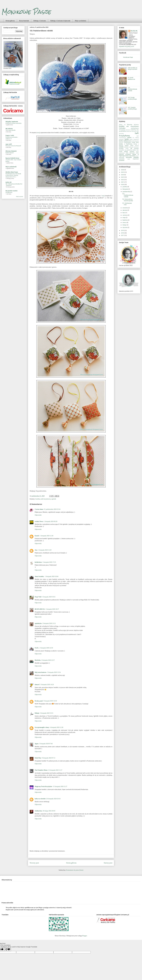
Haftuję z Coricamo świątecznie (60, 21)
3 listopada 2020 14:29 (47, 685)
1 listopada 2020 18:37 (52, 609)
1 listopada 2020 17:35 (49, 562)
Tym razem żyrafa (10, 130)
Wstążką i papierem (12, 122)
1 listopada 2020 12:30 (46, 536)
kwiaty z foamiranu (126, 144)
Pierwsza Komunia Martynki (13, 146)
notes (132, 145)
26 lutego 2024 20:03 (49, 811)
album (121, 125)
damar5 (37, 685)
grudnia (125, 187)
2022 (123, 180)
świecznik (132, 153)
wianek (137, 156)
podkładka (126, 147)
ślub (127, 153)
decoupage (122, 130)
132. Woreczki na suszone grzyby (128, 200)
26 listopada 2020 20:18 (53, 799)
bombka (38, 499)
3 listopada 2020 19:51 (47, 713)
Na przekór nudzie (12, 191)
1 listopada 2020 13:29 (45, 550)
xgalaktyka (38, 623)
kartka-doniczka (135, 141)
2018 (123, 233)
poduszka (131, 147)
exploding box (135, 130)
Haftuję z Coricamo (40, 21)
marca (125, 222)
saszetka (136, 148)
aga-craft (9, 144)
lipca (124, 213)
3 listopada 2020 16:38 (50, 701)
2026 (123, 170)
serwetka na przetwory (125, 150)
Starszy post (108, 863)
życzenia (122, 160)
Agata (37, 744)
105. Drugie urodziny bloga (132, 98)
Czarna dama (39, 509)
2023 (123, 177)
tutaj (38, 133)
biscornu (130, 125)
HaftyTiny (38, 758)
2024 (123, 175)
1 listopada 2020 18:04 (52, 576)
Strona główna (10, 21)
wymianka (129, 157)
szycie (126, 151)
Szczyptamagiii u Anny (42, 727)
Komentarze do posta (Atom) (75, 870)
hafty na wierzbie (40, 799)
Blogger (84, 936)
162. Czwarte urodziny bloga (132, 108)
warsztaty (132, 156)
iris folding (136, 138)
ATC (125, 125)
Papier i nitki (10, 136)
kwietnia (125, 220)
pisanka (121, 147)
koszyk (134, 142)
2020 (123, 184)
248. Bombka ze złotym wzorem (132, 69)
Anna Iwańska (39, 576)
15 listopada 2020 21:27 (60, 787)
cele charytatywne (132, 126)
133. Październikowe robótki (132, 89)
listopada (125, 189)
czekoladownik (135, 128)
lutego (125, 225)
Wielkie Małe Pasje (12, 172)
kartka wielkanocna (125, 141)
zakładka (136, 157)
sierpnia (125, 210)
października (126, 192)
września (125, 208)
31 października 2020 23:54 (52, 509)
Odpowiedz (38, 515)
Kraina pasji (39, 701)
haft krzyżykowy (46, 499)
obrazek (137, 145)
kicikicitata (38, 562)
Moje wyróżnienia (81, 21)
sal (131, 148)
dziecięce (128, 130)
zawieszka (122, 159)
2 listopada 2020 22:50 (46, 648)
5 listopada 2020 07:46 (46, 744)
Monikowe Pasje (26, 12)
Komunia (121, 142)
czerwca (125, 215)
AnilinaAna (38, 811)
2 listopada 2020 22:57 (48, 660)
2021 (123, 182)
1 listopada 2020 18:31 (49, 597)
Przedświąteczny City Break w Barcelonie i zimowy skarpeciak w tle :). (13, 175)
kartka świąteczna (134, 139)
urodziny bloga (131, 154)
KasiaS (37, 536)
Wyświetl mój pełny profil (126, 46)
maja (124, 218)
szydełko (132, 151)
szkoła (121, 151)
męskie (127, 145)
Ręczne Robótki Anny (12, 158)
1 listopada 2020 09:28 (51, 521)
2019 (123, 230)
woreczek (122, 157)
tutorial (121, 154)
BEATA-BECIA (40, 609)
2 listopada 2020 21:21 (49, 623)
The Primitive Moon (41, 770)
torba (137, 153)
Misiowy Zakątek (11, 151)
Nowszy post (34, 863)
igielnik (54, 499)
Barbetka (38, 660)
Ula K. (37, 648)
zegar (129, 159)
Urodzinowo (9, 192)
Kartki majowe (10, 153)
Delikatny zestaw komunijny (14, 123)
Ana (36, 550)
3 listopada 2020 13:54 (54, 672)
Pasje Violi (38, 597)
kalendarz (121, 139)
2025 (123, 172)
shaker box (136, 150)
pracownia (136, 147)
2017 (123, 235)
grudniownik (122, 131)
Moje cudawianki (11, 167)
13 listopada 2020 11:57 (55, 770)
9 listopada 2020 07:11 (49, 758)
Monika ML (134, 31)
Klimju (37, 713)
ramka (127, 148)
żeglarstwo (136, 159)
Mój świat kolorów (41, 672)
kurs (137, 142)
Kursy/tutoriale (24, 21)
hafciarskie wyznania (131, 131)
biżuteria (136, 125)
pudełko (121, 148)
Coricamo (122, 128)
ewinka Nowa (39, 521)
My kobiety (9, 129)
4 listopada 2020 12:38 (56, 727)
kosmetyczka (127, 142)
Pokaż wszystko (20, 197)
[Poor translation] (8, 949)
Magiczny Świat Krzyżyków (43, 787)
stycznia (125, 227)
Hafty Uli (9, 182)
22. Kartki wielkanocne (131, 78)
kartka (127, 139)
